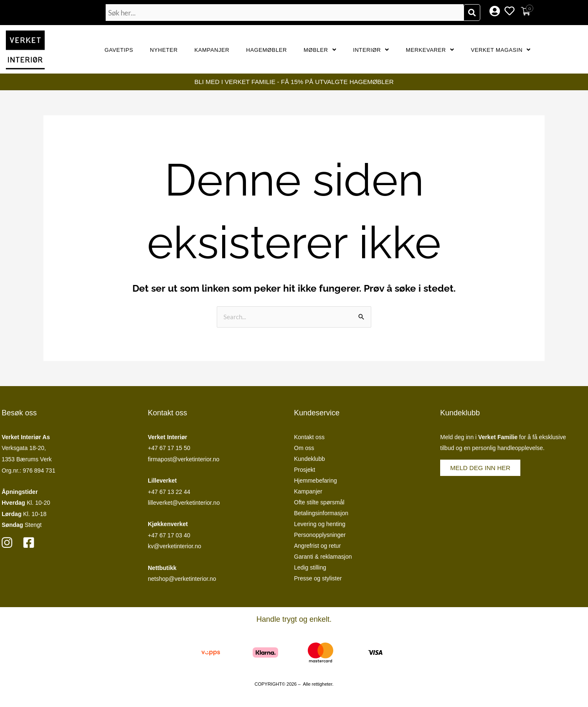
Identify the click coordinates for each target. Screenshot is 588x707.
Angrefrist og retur (317, 546)
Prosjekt (305, 470)
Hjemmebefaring (316, 481)
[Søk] (472, 13)
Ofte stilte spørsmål (319, 502)
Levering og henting (320, 524)
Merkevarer (430, 50)
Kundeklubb (309, 459)
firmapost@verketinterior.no (184, 459)
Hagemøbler (266, 50)
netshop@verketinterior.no (182, 579)
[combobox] (285, 13)
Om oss (304, 448)
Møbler (320, 50)
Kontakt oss (309, 437)
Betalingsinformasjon (321, 513)
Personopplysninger (320, 535)
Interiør (371, 50)
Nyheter (164, 50)
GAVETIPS (119, 50)
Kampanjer (212, 50)
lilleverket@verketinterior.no (184, 503)
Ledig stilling (310, 567)
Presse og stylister (318, 578)
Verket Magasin (501, 50)
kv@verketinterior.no (175, 546)
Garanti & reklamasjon (323, 557)
